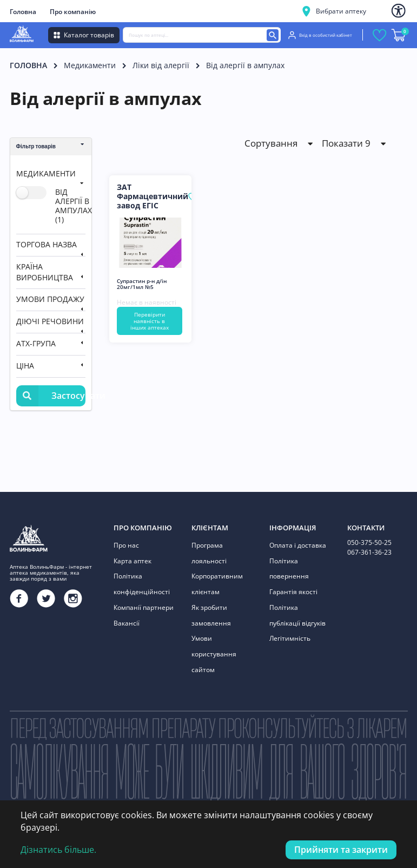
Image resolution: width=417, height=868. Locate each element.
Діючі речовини (50, 321)
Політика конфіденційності (142, 583)
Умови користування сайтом (214, 649)
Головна (23, 12)
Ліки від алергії (161, 65)
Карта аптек (133, 560)
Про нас (126, 545)
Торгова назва (47, 244)
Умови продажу (50, 299)
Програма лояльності (209, 553)
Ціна (25, 366)
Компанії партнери (144, 605)
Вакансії (127, 620)
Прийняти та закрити (341, 850)
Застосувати (51, 396)
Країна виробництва (45, 272)
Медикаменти (90, 65)
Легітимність (290, 634)
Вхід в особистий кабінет (320, 35)
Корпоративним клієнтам (217, 583)
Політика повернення (289, 567)
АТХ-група (36, 343)
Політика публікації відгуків (297, 612)
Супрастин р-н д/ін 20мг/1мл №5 (142, 284)
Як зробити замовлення (211, 612)
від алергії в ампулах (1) (74, 205)
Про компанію (73, 12)
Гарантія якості (293, 590)
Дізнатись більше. (58, 850)
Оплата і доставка (298, 545)
